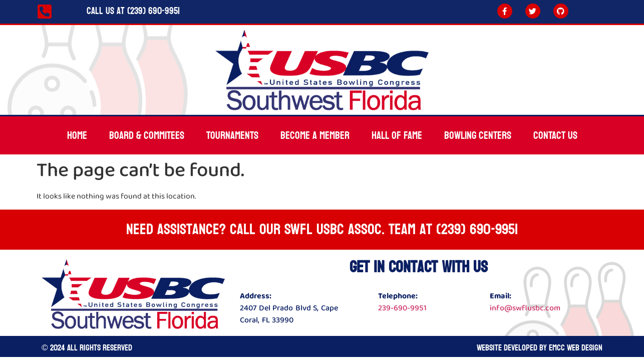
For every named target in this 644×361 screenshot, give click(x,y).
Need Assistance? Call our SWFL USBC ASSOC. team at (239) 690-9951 (322, 229)
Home (77, 135)
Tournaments (232, 135)
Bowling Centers (478, 135)
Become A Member (315, 135)
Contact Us (555, 135)
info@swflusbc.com (525, 308)
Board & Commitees (147, 135)
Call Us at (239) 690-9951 (133, 11)
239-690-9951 (402, 308)
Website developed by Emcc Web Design (540, 348)
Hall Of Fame (397, 135)
